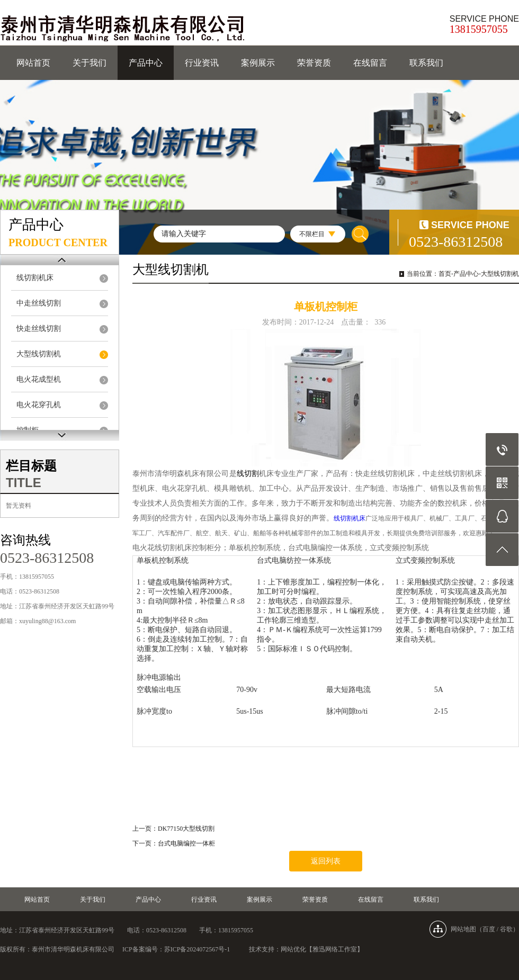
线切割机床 (35, 278)
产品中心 (146, 63)
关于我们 (90, 63)
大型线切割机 (39, 354)
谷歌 (506, 929)
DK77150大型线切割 (186, 829)
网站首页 (33, 63)
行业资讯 (202, 63)
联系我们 (426, 63)
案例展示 (258, 63)
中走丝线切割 (39, 303)
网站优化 (293, 949)
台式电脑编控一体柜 (186, 843)
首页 (445, 274)
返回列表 (326, 861)
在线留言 (370, 63)
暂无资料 (19, 506)
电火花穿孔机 (39, 405)
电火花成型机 (39, 379)
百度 (489, 929)
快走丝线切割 (39, 329)
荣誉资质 (314, 63)
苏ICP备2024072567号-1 (197, 949)
